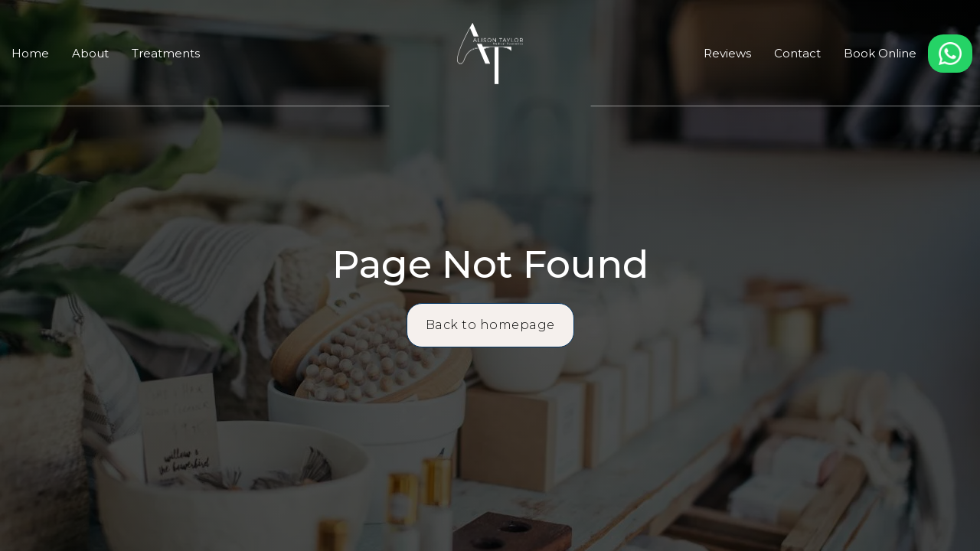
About (90, 53)
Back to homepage (490, 325)
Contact (797, 53)
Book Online (880, 53)
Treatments (166, 53)
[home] (490, 54)
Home (30, 53)
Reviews (727, 53)
